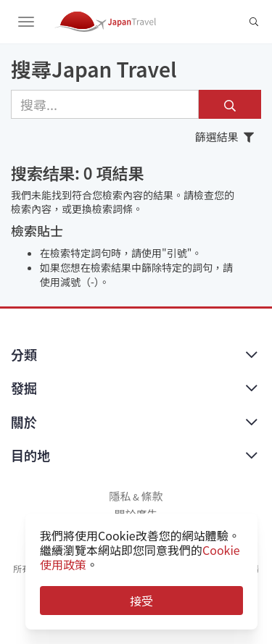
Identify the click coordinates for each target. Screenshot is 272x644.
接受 (141, 601)
